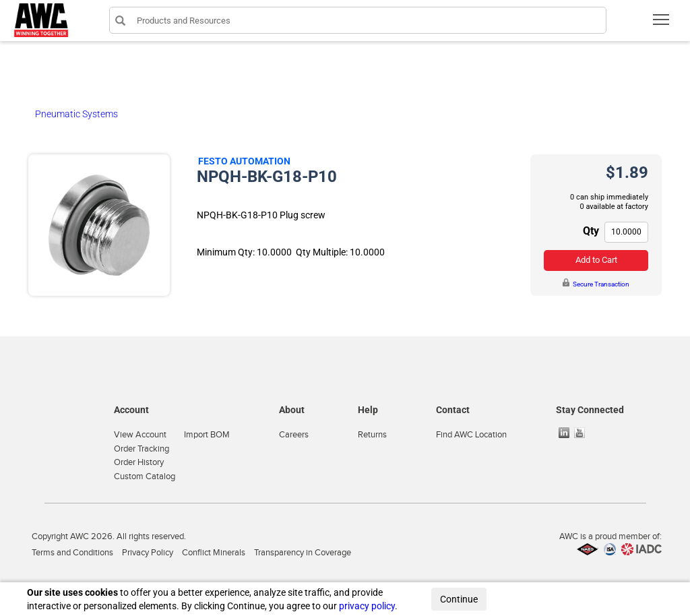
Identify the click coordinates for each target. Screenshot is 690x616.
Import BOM (207, 435)
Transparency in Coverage (303, 553)
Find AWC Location (471, 435)
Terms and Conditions (72, 553)
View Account (140, 435)
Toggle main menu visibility (662, 24)
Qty (591, 231)
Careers (294, 435)
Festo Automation (244, 161)
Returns (372, 435)
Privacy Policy (148, 553)
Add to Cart (596, 260)
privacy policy (367, 606)
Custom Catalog (145, 476)
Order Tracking (142, 449)
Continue (459, 599)
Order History (139, 462)
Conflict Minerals (214, 553)
